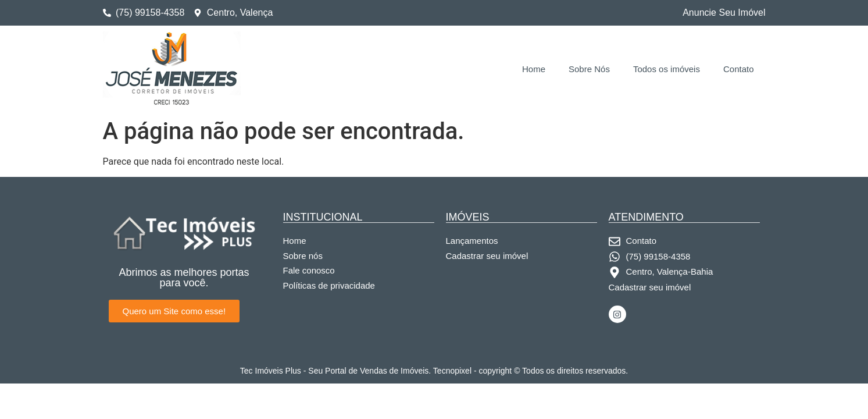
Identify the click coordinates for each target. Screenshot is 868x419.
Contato (739, 69)
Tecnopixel (452, 371)
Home (534, 69)
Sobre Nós (589, 69)
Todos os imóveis (667, 69)
